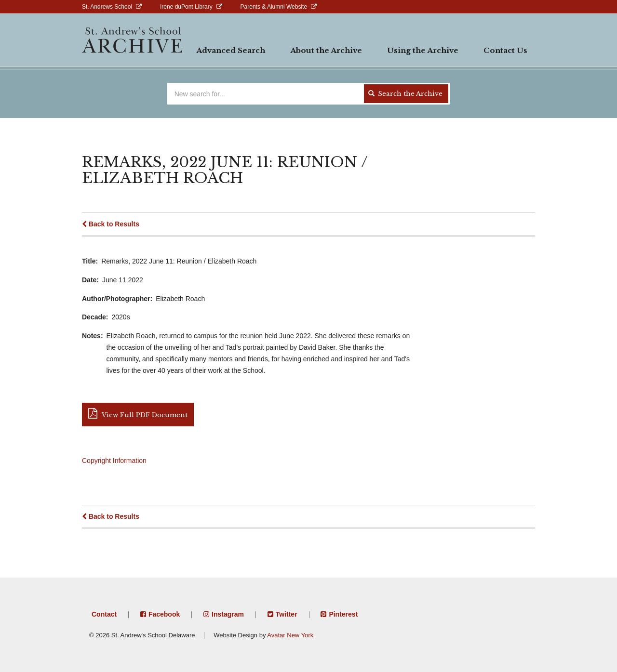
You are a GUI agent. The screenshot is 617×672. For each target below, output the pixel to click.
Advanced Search (231, 50)
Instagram (228, 614)
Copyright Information (114, 461)
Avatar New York (290, 635)
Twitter (287, 614)
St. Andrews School (107, 7)
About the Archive (326, 50)
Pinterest (343, 614)
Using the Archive (423, 50)
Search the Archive (405, 94)
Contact (104, 614)
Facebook (164, 614)
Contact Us (505, 50)
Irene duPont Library (186, 7)
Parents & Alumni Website (274, 7)
